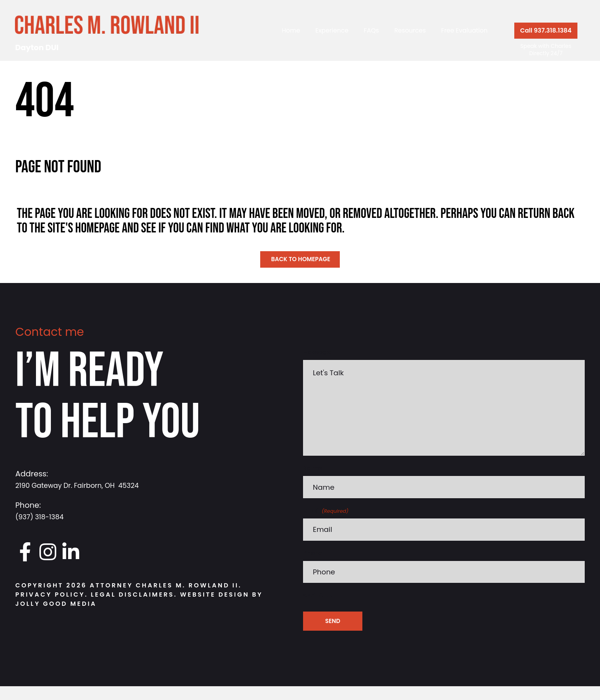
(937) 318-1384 (43, 517)
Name (313, 479)
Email (326, 523)
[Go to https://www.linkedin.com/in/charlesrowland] (71, 553)
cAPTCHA (318, 609)
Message (317, 352)
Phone (313, 566)
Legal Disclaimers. (135, 595)
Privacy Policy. (52, 595)
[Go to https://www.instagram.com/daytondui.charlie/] (48, 553)
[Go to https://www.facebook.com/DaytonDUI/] (25, 553)
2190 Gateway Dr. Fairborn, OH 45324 (86, 486)
